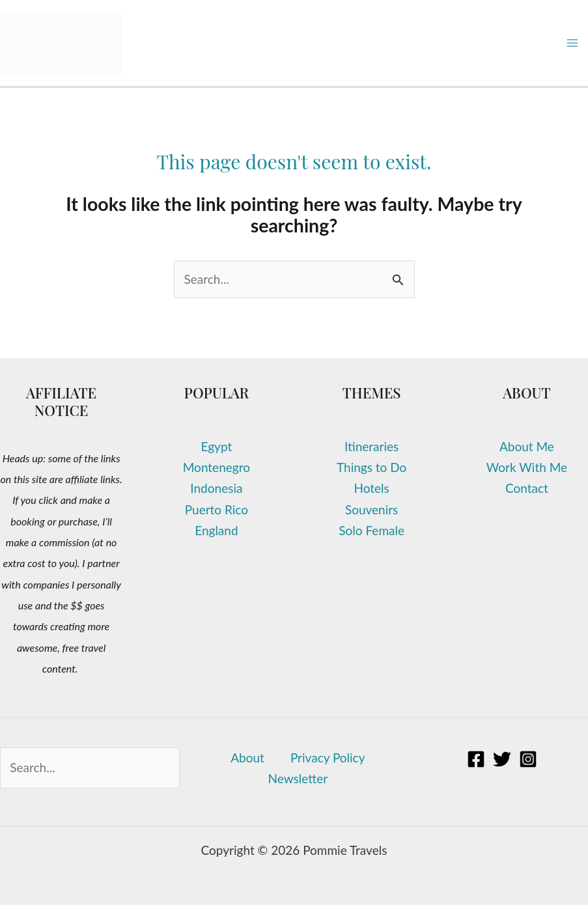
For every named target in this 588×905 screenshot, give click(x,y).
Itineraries (371, 446)
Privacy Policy (328, 758)
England (216, 530)
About (247, 758)
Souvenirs (371, 509)
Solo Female (371, 530)
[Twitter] (502, 759)
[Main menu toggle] (573, 43)
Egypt (217, 446)
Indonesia (216, 488)
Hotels (371, 488)
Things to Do (371, 467)
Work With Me (527, 467)
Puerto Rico (217, 509)
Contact (527, 488)
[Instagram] (528, 759)
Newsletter (298, 778)
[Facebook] (476, 759)
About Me (527, 446)
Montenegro (217, 467)
